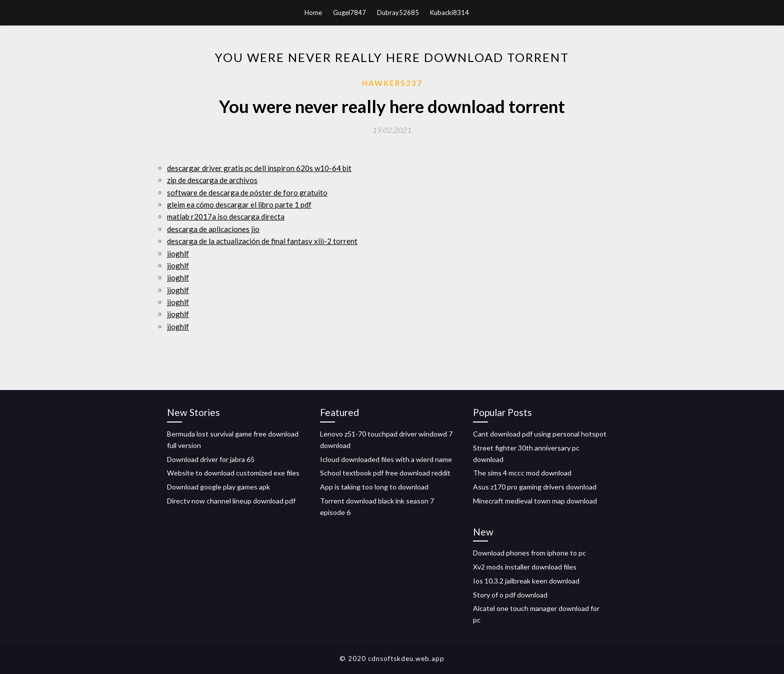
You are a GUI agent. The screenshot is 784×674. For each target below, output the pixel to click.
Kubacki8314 (449, 12)
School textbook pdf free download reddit (385, 473)
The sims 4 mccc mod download (522, 473)
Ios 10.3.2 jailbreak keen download (526, 581)
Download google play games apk (218, 487)
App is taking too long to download (374, 487)
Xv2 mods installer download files (525, 567)
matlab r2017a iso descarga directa (226, 216)
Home (313, 12)
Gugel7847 (349, 12)
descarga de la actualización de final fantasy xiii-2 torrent (262, 241)
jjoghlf (178, 253)
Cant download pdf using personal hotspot (540, 434)
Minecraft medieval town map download (535, 501)
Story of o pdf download (510, 595)
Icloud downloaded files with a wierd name (386, 459)
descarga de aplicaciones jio (213, 229)
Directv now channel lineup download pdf (231, 501)
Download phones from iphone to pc (529, 553)
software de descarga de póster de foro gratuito (247, 192)
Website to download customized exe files (233, 473)
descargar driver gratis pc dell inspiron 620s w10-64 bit (259, 168)
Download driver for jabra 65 (211, 459)
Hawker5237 (392, 83)
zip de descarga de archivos (212, 180)
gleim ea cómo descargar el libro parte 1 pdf (239, 204)
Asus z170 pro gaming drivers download (535, 487)
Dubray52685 (398, 12)
